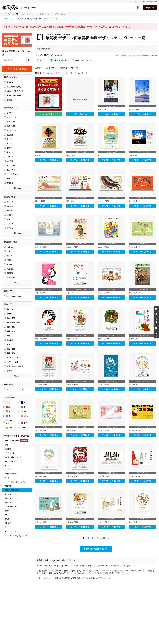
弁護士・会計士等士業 (15, 366)
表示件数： (65, 68)
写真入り (10, 247)
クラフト (10, 157)
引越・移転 (11, 126)
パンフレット (9, 453)
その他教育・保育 (13, 323)
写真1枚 (10, 260)
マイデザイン (27, 14)
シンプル (10, 224)
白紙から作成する (80, 114)
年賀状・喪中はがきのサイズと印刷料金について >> (136, 55)
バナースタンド (10, 507)
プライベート (12, 117)
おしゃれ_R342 (72, 522)
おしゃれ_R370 (103, 201)
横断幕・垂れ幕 (10, 474)
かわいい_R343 (41, 522)
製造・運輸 (11, 349)
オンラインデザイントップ (17, 536)
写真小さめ (11, 278)
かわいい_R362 (103, 293)
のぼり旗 (8, 486)
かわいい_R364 (41, 293)
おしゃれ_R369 (135, 201)
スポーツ (10, 344)
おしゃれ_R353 (103, 385)
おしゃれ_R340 (135, 522)
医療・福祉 (11, 327)
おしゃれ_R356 (41, 385)
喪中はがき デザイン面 (84, 60)
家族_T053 (102, 109)
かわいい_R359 (72, 339)
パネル (7, 470)
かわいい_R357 (135, 339)
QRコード (10, 256)
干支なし (10, 139)
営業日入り (11, 170)
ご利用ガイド (43, 14)
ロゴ (8, 251)
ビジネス (10, 113)
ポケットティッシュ (12, 531)
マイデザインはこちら (17, 69)
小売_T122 (133, 155)
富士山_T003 (134, 109)
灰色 (9, 428)
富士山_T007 (40, 201)
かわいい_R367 (72, 247)
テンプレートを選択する (111, 114)
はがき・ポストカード (13, 457)
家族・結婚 (11, 122)
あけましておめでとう (15, 91)
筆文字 (9, 148)
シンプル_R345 (103, 476)
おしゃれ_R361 (135, 293)
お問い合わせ (60, 14)
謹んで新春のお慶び (14, 87)
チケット (8, 527)
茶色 (24, 423)
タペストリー (9, 502)
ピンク (25, 416)
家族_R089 (70, 155)
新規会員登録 (152, 2)
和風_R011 (39, 155)
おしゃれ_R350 (72, 430)
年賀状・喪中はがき (12, 490)
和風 (8, 219)
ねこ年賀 (10, 161)
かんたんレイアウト (14, 296)
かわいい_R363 (72, 293)
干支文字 (10, 135)
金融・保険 (11, 353)
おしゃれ (10, 202)
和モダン (10, 215)
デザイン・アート (13, 358)
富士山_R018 (103, 155)
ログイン (150, 8)
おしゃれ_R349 (103, 430)
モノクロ (10, 228)
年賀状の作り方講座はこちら (96, 549)
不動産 (9, 314)
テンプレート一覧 (10, 14)
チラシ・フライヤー (16, 441)
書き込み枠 (11, 166)
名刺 (6, 445)
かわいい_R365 (135, 247)
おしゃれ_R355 (72, 385)
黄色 (24, 411)
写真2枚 (10, 264)
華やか (9, 211)
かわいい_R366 (103, 247)
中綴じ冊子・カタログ (13, 498)
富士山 (9, 144)
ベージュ (9, 422)
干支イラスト (12, 130)
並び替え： (40, 68)
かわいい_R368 (41, 247)
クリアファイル (10, 494)
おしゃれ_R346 (72, 476)
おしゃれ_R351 (41, 430)
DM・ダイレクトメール (13, 461)
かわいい (10, 206)
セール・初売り (12, 174)
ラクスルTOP (140, 2)
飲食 (8, 336)
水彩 (8, 152)
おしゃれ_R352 (135, 385)
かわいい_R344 (135, 476)
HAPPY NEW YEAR (14, 96)
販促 (8, 179)
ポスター (8, 465)
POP (6, 515)
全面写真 (10, 273)
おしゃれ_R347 (41, 476)
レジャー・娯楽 (12, 362)
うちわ (7, 519)
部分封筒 (8, 449)
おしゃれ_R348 (135, 430)
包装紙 (7, 511)
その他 (9, 371)
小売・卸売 (11, 309)
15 (82, 73)
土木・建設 (11, 318)
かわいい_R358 (103, 339)
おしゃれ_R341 (103, 522)
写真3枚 (10, 269)
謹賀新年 (10, 82)
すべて (43, 60)
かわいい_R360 (41, 339)
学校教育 (10, 340)
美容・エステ (12, 331)
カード (7, 478)
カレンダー (9, 523)
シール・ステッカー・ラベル (15, 482)
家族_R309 (70, 201)
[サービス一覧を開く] (138, 8)
